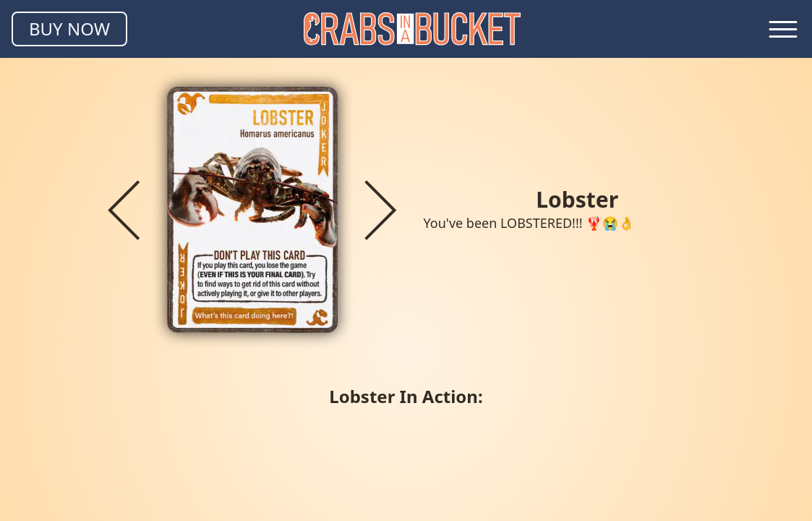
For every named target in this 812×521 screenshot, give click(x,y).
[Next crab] (380, 210)
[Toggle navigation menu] (783, 29)
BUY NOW (69, 29)
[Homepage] (412, 29)
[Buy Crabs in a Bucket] (69, 29)
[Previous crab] (124, 210)
